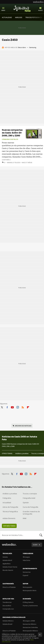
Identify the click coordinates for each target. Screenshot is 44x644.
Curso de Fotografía (30, 507)
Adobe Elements (9, 518)
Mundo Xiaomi (8, 570)
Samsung (33, 47)
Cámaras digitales (10, 139)
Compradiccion (8, 609)
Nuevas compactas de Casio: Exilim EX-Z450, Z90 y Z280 (12, 133)
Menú (3, 10)
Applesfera (7, 564)
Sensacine (27, 572)
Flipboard (28, 407)
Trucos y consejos (30, 494)
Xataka (5, 557)
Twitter (2, 407)
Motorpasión (27, 587)
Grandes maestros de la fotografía (31, 513)
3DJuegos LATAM (29, 621)
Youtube (12, 407)
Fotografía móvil (29, 498)
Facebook (7, 407)
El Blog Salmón (28, 602)
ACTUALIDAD (7, 17)
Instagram (18, 407)
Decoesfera (7, 605)
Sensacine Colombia (30, 627)
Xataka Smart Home (10, 567)
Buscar (41, 535)
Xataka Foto (22, 9)
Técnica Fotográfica (10, 511)
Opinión (26, 502)
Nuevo (40, 10)
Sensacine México (30, 624)
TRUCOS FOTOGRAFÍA (34, 17)
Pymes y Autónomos (30, 605)
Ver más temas (9, 526)
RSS (23, 407)
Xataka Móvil (7, 560)
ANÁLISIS (19, 17)
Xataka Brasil (7, 624)
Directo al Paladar (9, 587)
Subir (35, 545)
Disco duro (22, 47)
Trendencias (7, 602)
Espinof (25, 575)
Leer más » (6, 160)
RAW (25, 518)
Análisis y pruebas (22, 453)
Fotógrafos (7, 498)
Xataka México (8, 621)
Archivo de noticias (23, 426)
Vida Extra (26, 560)
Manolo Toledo (14, 162)
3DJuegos (26, 557)
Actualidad (7, 502)
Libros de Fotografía (10, 507)
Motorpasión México (30, 631)
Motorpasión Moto (30, 590)
